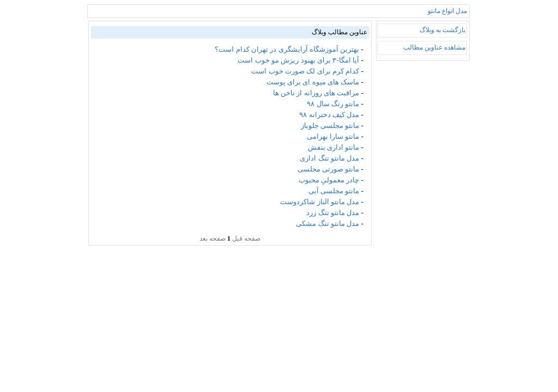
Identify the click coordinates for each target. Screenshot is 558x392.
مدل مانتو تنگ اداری (329, 158)
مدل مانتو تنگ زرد (333, 213)
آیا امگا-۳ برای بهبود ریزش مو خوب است (298, 60)
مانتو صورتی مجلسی (329, 169)
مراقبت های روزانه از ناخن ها (316, 93)
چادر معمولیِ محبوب (329, 180)
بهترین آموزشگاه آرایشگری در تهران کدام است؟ (287, 49)
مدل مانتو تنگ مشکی (327, 223)
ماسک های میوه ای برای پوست (313, 82)
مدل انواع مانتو (447, 11)
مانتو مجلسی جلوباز (330, 125)
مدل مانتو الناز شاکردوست (320, 202)
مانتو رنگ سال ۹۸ (333, 104)
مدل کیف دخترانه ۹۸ (329, 115)
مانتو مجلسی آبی (334, 191)
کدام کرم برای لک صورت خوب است (305, 71)
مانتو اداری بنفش (334, 147)
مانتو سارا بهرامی (333, 136)
